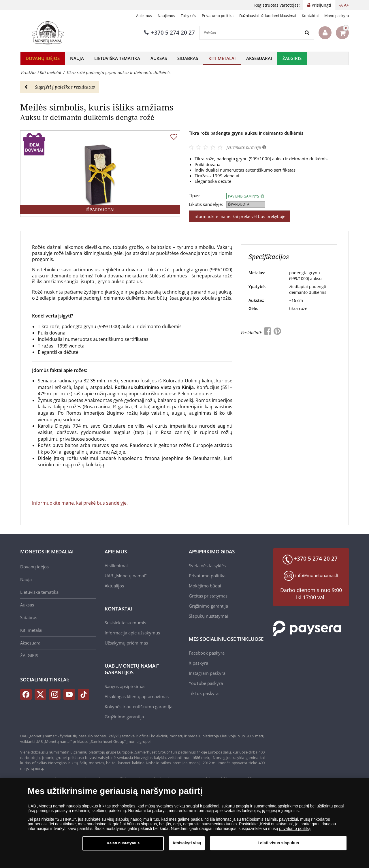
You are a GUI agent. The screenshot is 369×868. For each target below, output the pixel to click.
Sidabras (188, 58)
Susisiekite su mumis (125, 623)
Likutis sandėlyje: (206, 204)
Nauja (77, 58)
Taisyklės (188, 16)
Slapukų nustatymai (208, 616)
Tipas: (195, 196)
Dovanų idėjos (43, 58)
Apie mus (144, 16)
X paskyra (198, 663)
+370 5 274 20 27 (170, 33)
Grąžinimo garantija (124, 717)
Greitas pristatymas (208, 596)
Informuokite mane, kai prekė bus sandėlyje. (80, 503)
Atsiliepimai (116, 565)
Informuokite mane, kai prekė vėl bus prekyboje (239, 216)
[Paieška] (250, 33)
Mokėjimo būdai (205, 586)
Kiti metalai (222, 58)
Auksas (159, 58)
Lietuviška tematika (117, 58)
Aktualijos (114, 586)
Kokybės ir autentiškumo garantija (139, 707)
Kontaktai (310, 16)
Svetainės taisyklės (207, 565)
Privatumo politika (218, 16)
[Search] (307, 33)
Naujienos (166, 16)
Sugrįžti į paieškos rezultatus (60, 87)
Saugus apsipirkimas (125, 686)
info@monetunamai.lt (317, 575)
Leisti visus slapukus (278, 847)
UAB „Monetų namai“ (126, 576)
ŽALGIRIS (292, 58)
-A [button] (341, 5)
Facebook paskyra (207, 653)
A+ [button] (346, 5)
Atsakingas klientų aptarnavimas (137, 696)
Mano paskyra (337, 16)
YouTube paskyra (206, 683)
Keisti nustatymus (123, 847)
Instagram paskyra (207, 673)
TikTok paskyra (204, 693)
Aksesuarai (259, 58)
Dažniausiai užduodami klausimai (268, 16)
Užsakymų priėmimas (126, 643)
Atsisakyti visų (187, 847)
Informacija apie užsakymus (132, 633)
